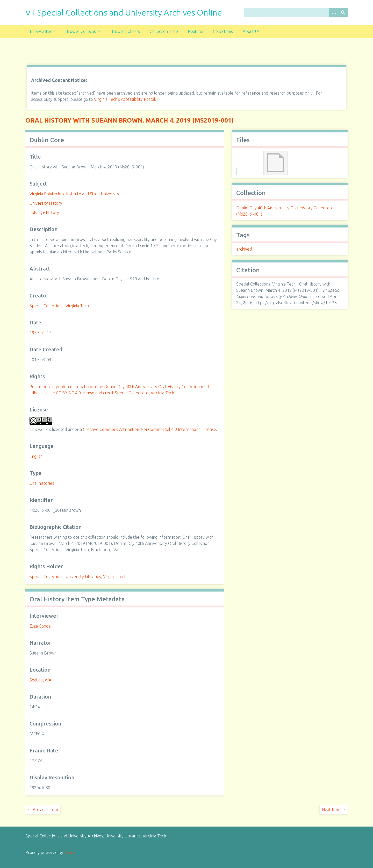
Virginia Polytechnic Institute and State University (74, 194)
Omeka (71, 852)
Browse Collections (83, 31)
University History (46, 203)
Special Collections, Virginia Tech (59, 306)
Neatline (195, 31)
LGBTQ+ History (44, 212)
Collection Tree (164, 31)
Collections (223, 31)
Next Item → (334, 809)
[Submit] (343, 12)
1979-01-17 (40, 333)
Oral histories (42, 483)
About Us (251, 31)
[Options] (334, 12)
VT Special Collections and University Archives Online (124, 12)
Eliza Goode (40, 626)
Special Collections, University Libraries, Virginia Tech (78, 577)
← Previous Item (43, 809)
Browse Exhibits (125, 31)
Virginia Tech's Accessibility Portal (125, 99)
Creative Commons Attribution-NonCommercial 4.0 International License (149, 429)
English (36, 456)
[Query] (296, 12)
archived (244, 249)
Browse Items (43, 31)
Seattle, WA (40, 680)
